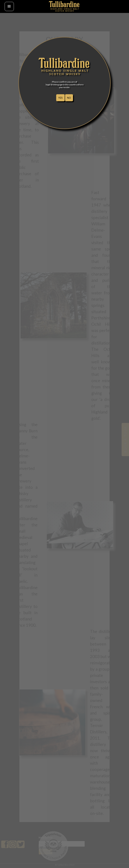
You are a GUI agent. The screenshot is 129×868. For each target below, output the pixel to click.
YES (60, 98)
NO (69, 98)
